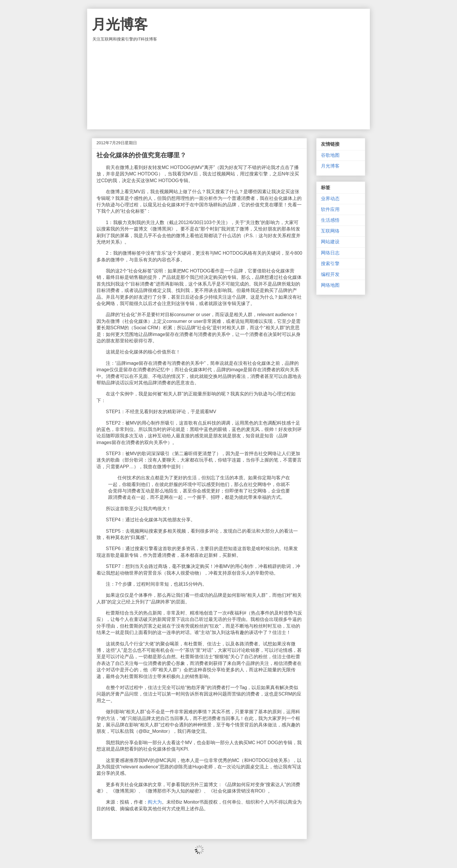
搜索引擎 (330, 264)
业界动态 (330, 199)
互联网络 (330, 231)
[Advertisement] (228, 86)
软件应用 (330, 209)
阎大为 (155, 802)
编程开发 (330, 274)
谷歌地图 (330, 155)
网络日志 (330, 253)
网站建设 (330, 242)
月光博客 (120, 24)
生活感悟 (330, 220)
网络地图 (330, 285)
